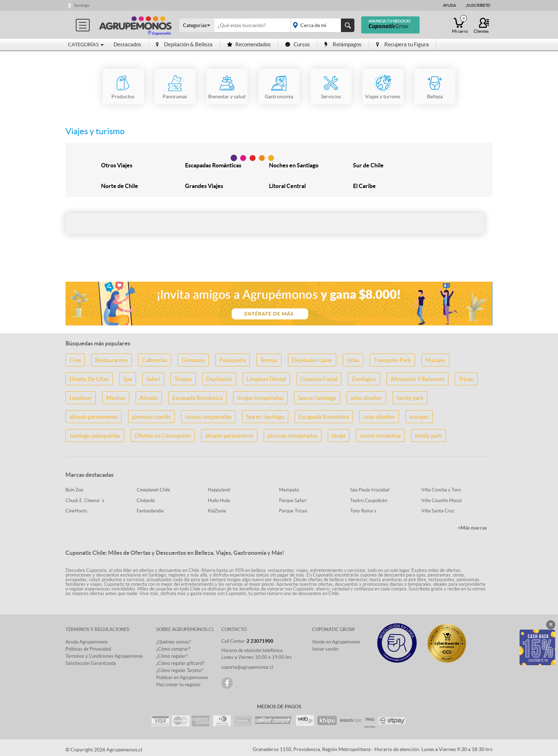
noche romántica (380, 436)
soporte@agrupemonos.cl (247, 667)
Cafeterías (155, 360)
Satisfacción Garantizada (91, 663)
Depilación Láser (312, 360)
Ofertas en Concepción (163, 436)
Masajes (435, 360)
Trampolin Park (392, 360)
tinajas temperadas (260, 398)
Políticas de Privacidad (88, 649)
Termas (269, 360)
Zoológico (364, 379)
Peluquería (233, 360)
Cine (75, 360)
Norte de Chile (120, 186)
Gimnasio (193, 360)
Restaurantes (111, 360)
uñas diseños (366, 398)
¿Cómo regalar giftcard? (180, 663)
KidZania (217, 511)
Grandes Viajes (204, 186)
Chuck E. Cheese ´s (85, 500)
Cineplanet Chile (153, 490)
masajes (419, 417)
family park (410, 398)
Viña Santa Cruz (438, 511)
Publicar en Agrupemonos (182, 677)
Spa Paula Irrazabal (370, 490)
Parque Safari (293, 500)
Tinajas (183, 379)
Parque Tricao (293, 511)
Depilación (219, 379)
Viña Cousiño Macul (441, 500)
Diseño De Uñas (89, 379)
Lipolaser (81, 398)
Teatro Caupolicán (369, 500)
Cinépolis (146, 500)
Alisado (149, 398)
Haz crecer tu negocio (178, 685)
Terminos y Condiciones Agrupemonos (104, 656)
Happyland (219, 490)
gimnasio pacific (151, 417)
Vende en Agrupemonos (336, 642)
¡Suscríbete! (478, 5)
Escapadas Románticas (213, 165)
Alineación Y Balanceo (417, 379)
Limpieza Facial (319, 379)
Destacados (127, 44)
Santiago (82, 5)
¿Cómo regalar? (172, 656)
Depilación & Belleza (184, 44)
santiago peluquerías (95, 436)
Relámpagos (343, 44)
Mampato (289, 490)
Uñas (353, 360)
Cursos (298, 44)
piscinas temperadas (293, 436)
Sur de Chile (368, 165)
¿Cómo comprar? (173, 649)
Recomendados (249, 44)
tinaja (339, 436)
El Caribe (364, 186)
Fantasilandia (150, 511)
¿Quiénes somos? (173, 642)
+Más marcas (472, 528)
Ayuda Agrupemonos (87, 642)
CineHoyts (76, 511)
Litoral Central (287, 186)
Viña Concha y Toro (441, 490)
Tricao (466, 379)
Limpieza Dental (266, 379)
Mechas (116, 398)
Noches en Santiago (294, 165)
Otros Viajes (117, 165)
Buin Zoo (74, 490)
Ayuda (449, 5)
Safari (153, 379)
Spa (128, 379)
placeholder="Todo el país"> (321, 25)
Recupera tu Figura (402, 44)
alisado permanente (94, 417)
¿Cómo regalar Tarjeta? (180, 670)
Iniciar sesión (325, 649)
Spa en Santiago (317, 398)
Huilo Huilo (219, 500)
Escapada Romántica (198, 398)
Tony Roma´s (363, 511)
